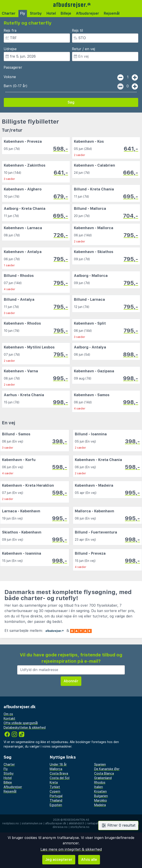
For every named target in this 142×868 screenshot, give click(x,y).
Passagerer (13, 67)
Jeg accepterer (59, 860)
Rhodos (100, 782)
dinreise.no (60, 827)
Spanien (100, 764)
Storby (36, 13)
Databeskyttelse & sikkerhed (25, 728)
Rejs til (77, 31)
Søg (71, 102)
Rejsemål (112, 13)
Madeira (100, 805)
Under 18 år (58, 764)
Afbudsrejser (88, 13)
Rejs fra (10, 31)
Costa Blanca (104, 773)
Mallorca (56, 769)
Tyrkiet (55, 787)
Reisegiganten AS (76, 820)
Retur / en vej (83, 49)
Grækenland (103, 778)
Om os (8, 714)
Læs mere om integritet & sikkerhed (71, 849)
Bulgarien (101, 796)
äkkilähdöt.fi (77, 823)
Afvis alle (89, 860)
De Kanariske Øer (107, 769)
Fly (23, 13)
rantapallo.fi (95, 823)
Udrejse (10, 49)
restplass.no (11, 823)
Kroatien (100, 791)
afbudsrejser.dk (56, 823)
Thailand (56, 800)
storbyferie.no (80, 827)
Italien (99, 787)
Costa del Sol (60, 778)
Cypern (55, 791)
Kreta (54, 782)
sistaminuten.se (32, 823)
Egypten (56, 805)
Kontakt (9, 719)
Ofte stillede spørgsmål (21, 723)
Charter (9, 13)
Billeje (66, 13)
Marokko (101, 800)
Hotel (51, 13)
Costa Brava (59, 773)
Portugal (56, 796)
